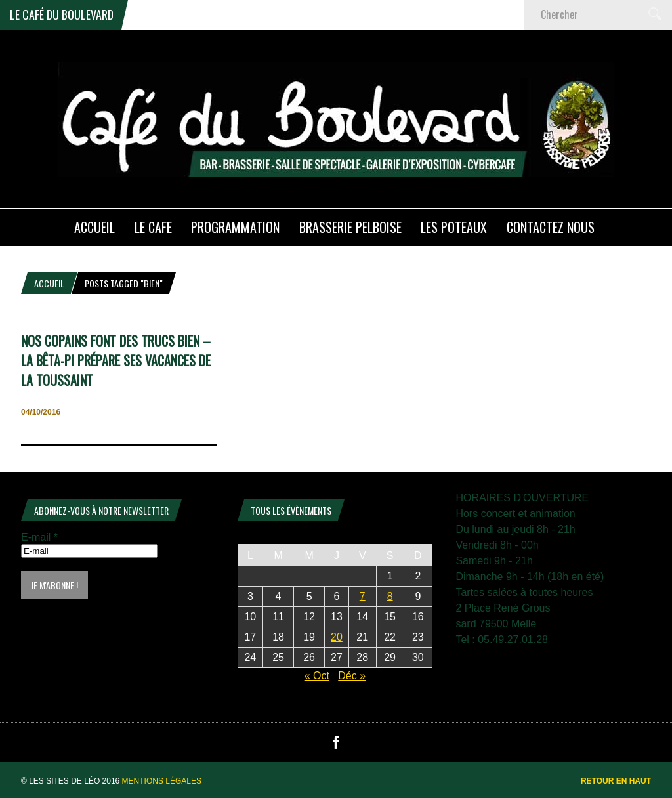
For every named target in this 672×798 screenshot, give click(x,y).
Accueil (49, 283)
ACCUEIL (94, 227)
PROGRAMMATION (235, 227)
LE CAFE (153, 227)
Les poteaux (454, 227)
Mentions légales (162, 781)
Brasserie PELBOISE (350, 227)
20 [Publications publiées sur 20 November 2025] (337, 637)
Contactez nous (551, 227)
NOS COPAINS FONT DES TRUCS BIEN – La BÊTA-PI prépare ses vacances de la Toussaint (116, 360)
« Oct (317, 676)
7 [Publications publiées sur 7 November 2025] (363, 596)
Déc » (352, 676)
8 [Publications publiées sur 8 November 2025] (390, 596)
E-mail (39, 537)
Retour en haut (616, 781)
